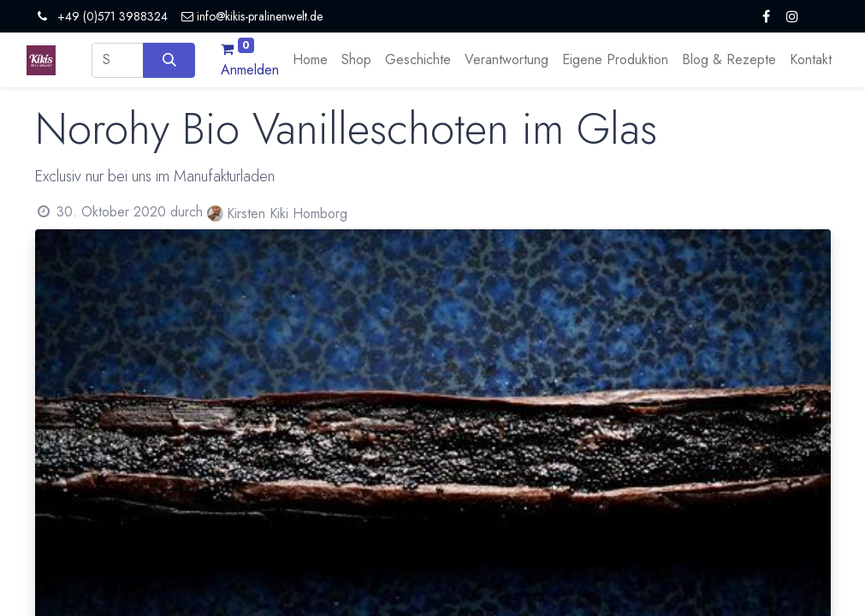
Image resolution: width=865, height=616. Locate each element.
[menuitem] (310, 60)
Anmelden (250, 70)
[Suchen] (169, 60)
